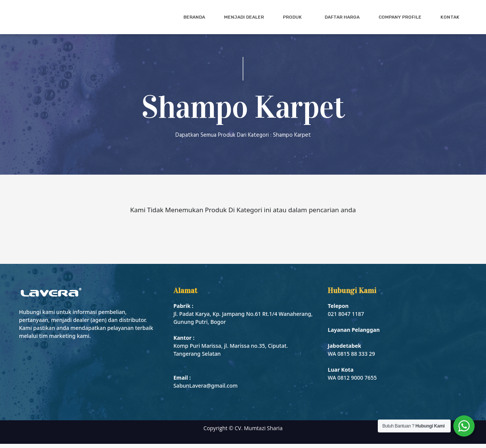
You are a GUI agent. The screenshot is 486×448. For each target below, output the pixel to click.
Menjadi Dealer (244, 19)
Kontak (450, 19)
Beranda (194, 19)
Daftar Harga (342, 19)
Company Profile (400, 19)
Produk (294, 19)
